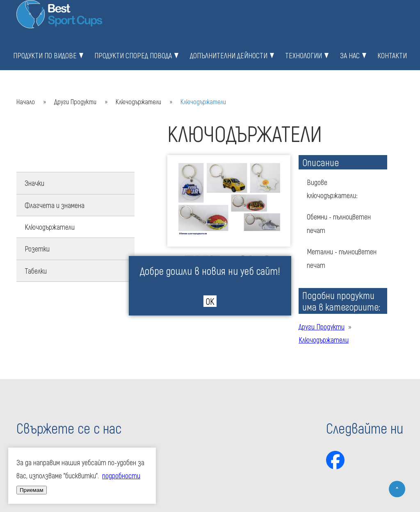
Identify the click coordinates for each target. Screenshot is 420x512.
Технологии (304, 55)
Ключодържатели (138, 102)
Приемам (32, 490)
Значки (34, 183)
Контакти (392, 55)
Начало (26, 102)
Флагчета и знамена (55, 205)
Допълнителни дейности (229, 55)
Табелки (36, 271)
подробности (121, 475)
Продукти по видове (45, 55)
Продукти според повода (133, 55)
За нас (350, 55)
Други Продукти (75, 102)
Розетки (37, 249)
